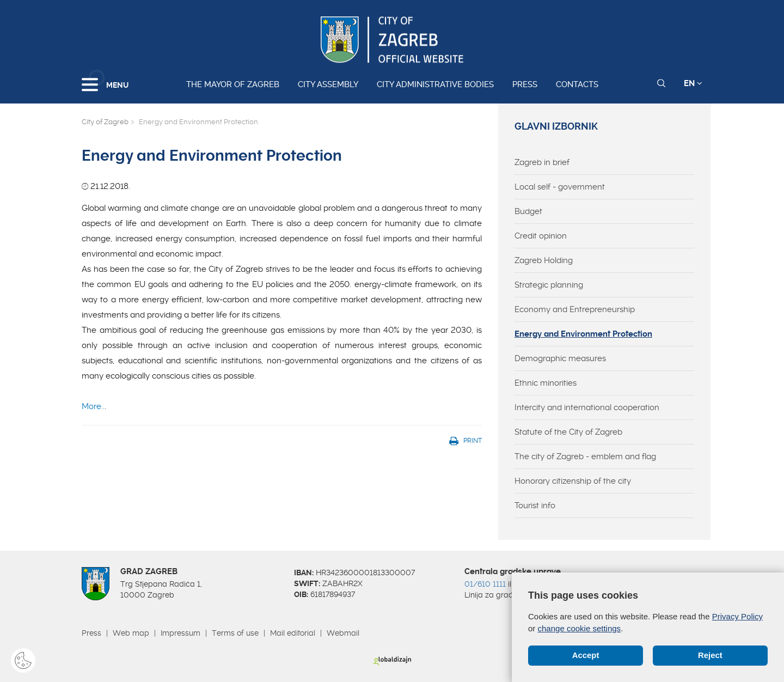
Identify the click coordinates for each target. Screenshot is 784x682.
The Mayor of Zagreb (233, 84)
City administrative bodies (435, 84)
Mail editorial (293, 633)
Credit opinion (541, 236)
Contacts (577, 84)
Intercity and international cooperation (587, 407)
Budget (528, 211)
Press (525, 84)
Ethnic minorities (546, 383)
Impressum (180, 633)
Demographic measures (560, 358)
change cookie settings (580, 628)
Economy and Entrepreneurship (575, 309)
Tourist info (535, 506)
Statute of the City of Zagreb (568, 432)
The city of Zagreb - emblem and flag (585, 456)
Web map (131, 633)
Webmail (343, 633)
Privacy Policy (737, 617)
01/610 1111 (485, 584)
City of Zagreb (105, 122)
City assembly (328, 84)
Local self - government (560, 187)
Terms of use (235, 633)
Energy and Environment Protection (583, 334)
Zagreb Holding (544, 260)
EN (693, 83)
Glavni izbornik (556, 126)
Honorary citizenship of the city (573, 481)
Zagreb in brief (542, 162)
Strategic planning (549, 285)
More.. (93, 406)
